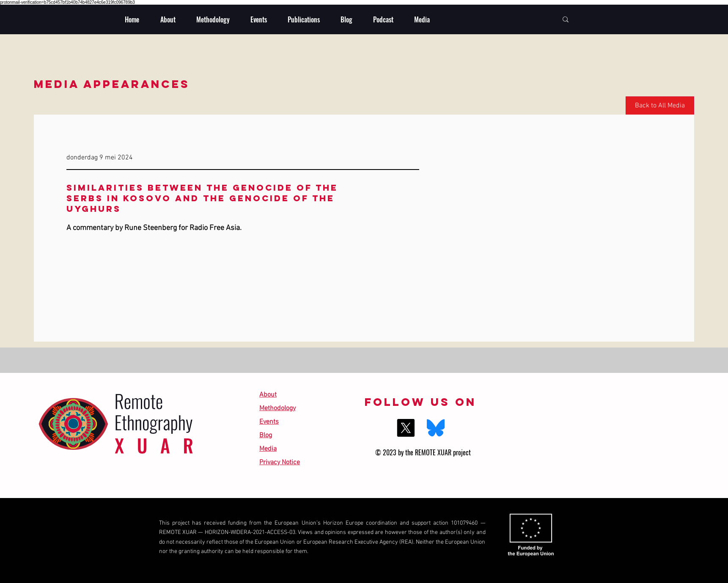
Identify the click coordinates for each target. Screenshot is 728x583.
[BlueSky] (436, 428)
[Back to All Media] (660, 106)
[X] (406, 428)
